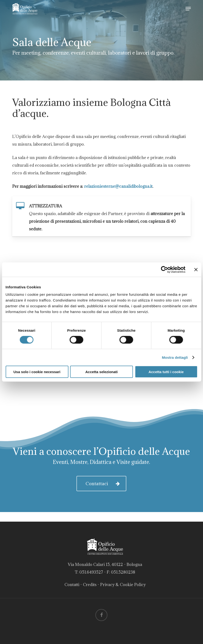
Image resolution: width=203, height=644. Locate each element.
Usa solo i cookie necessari (37, 372)
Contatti (72, 585)
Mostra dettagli (175, 357)
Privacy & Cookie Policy (123, 585)
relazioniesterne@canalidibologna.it (118, 186)
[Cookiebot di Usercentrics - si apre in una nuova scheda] (164, 269)
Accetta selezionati (101, 372)
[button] (188, 9)
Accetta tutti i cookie (166, 372)
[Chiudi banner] (196, 269)
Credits (90, 585)
